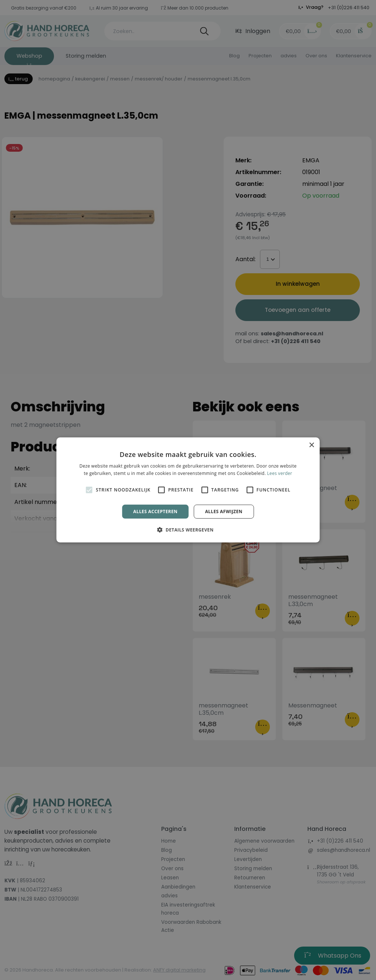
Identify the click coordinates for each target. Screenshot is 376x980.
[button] (188, 530)
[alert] (188, 490)
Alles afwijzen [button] (224, 511)
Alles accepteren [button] (156, 511)
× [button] (311, 445)
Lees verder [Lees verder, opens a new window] (280, 473)
